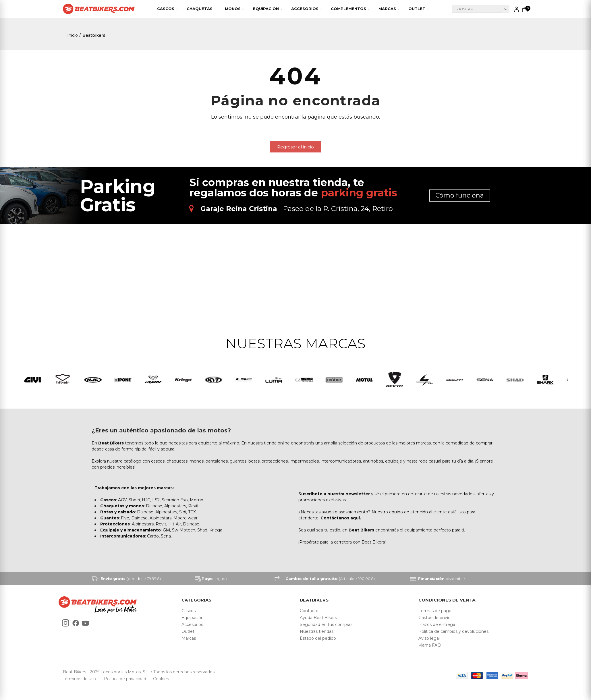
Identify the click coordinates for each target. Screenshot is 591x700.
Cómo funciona (460, 195)
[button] (295, 147)
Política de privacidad (126, 680)
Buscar (506, 9)
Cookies (159, 680)
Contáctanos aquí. (341, 519)
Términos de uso (80, 680)
